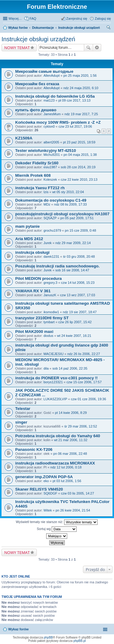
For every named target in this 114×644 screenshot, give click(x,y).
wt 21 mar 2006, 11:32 (71, 440)
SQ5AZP (50, 218)
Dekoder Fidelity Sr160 (37, 163)
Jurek (48, 243)
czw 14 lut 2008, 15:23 (78, 283)
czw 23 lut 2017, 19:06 (75, 126)
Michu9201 (52, 155)
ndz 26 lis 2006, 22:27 (84, 354)
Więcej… (15, 18)
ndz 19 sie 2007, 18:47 (80, 312)
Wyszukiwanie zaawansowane (97, 48)
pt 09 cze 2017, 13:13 (74, 100)
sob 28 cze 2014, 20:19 (78, 167)
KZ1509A (24, 138)
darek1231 (51, 257)
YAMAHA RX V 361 (33, 291)
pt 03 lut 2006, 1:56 (67, 481)
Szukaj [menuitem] (109, 28)
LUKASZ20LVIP (55, 399)
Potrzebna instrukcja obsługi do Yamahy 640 (58, 436)
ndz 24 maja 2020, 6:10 (81, 88)
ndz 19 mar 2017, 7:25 (81, 114)
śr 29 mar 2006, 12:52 (81, 426)
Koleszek (50, 179)
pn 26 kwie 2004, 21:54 (73, 510)
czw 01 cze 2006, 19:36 (88, 399)
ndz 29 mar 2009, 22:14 (73, 243)
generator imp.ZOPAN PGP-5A (44, 477)
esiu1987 (50, 167)
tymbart (49, 322)
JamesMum (52, 114)
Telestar (23, 409)
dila (46, 368)
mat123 (49, 100)
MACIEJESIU (54, 354)
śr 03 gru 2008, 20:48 (79, 257)
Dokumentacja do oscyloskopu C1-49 (51, 200)
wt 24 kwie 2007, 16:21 (74, 336)
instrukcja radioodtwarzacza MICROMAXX (55, 463)
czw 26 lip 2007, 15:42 (75, 322)
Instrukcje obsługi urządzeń (79, 28)
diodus (48, 336)
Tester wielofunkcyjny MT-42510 (46, 151)
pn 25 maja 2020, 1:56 (80, 75)
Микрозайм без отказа (37, 84)
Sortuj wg (57, 529)
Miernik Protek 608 (33, 175)
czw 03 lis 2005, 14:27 (77, 493)
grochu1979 (52, 230)
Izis (46, 192)
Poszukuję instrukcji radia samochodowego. (57, 266)
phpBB (48, 637)
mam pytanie (28, 226)
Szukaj (88, 48)
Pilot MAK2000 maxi (34, 332)
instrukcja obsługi (32, 252)
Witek (48, 510)
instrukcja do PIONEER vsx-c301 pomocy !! (56, 378)
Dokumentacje (43, 28)
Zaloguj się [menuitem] (103, 18)
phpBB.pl (79, 641)
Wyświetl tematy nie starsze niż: (57, 522)
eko (46, 481)
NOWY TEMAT (17, 48)
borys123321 (53, 382)
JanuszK (50, 295)
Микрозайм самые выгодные (44, 71)
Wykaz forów (18, 28)
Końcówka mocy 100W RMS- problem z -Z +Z (58, 122)
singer (21, 422)
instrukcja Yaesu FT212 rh (40, 188)
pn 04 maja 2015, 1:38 (80, 155)
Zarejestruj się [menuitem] (77, 18)
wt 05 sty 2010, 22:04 (68, 192)
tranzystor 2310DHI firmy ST (42, 318)
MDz (47, 204)
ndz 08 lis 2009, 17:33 (71, 204)
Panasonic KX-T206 (34, 449)
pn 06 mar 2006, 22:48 (70, 454)
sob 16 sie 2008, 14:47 (72, 270)
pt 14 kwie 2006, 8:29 (71, 413)
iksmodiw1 (51, 312)
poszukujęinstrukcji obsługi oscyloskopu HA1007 (62, 214)
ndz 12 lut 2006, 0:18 (66, 467)
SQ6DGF (50, 493)
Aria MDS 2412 (29, 239)
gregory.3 (50, 283)
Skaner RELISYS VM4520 (39, 489)
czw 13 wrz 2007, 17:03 (78, 295)
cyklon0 (49, 126)
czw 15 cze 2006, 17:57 (84, 382)
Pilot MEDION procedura (38, 278)
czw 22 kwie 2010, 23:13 (79, 179)
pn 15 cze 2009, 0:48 (80, 230)
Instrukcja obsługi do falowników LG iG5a (55, 96)
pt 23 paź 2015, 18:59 (79, 142)
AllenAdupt (52, 75)
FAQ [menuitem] (33, 18)
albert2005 (51, 142)
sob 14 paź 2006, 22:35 (70, 368)
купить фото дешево (36, 110)
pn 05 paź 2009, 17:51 (77, 218)
